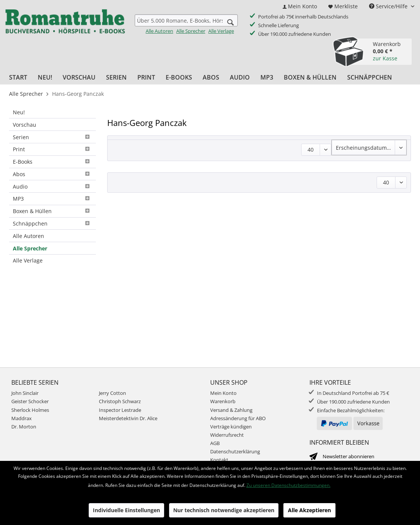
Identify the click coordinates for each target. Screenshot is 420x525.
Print (52, 149)
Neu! (19, 112)
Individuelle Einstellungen (126, 510)
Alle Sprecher (191, 31)
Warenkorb (223, 401)
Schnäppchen (52, 223)
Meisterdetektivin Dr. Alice (128, 418)
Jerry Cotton (112, 393)
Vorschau (25, 125)
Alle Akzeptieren (309, 510)
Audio (52, 187)
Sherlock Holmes (30, 410)
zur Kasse (385, 58)
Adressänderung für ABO (238, 418)
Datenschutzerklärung (235, 451)
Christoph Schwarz (120, 401)
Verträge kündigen (231, 427)
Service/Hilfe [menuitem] (389, 6)
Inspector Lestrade (120, 410)
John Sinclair (25, 393)
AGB (215, 443)
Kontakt (219, 460)
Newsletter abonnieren (348, 456)
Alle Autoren (159, 31)
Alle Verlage (221, 31)
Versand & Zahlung (231, 410)
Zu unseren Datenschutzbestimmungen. (288, 485)
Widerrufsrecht (227, 435)
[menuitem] (300, 6)
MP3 (52, 199)
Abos (52, 174)
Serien (52, 137)
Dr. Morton (24, 427)
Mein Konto (223, 393)
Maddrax (22, 418)
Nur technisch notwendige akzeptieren (224, 510)
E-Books (52, 162)
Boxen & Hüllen (52, 211)
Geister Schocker (30, 401)
